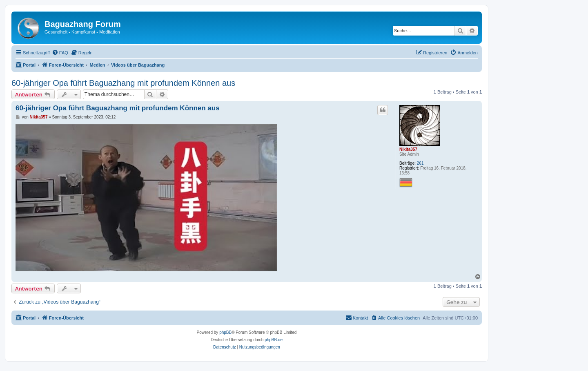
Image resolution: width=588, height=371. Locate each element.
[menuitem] (60, 53)
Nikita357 (408, 149)
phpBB (225, 332)
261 (420, 163)
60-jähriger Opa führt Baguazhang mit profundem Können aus (123, 83)
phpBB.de (274, 340)
